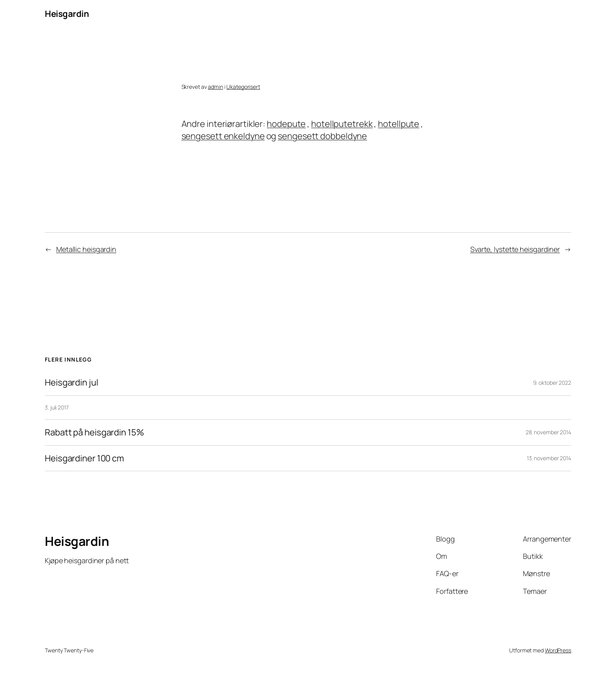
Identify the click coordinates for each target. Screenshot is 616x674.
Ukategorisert (243, 87)
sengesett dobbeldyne (322, 136)
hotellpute (399, 124)
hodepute (286, 124)
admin (215, 87)
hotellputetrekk (342, 124)
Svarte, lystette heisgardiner (515, 249)
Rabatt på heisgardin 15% (94, 432)
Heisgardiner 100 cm (84, 458)
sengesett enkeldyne (223, 136)
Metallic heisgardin (86, 249)
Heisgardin (67, 14)
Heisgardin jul (71, 383)
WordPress (558, 650)
